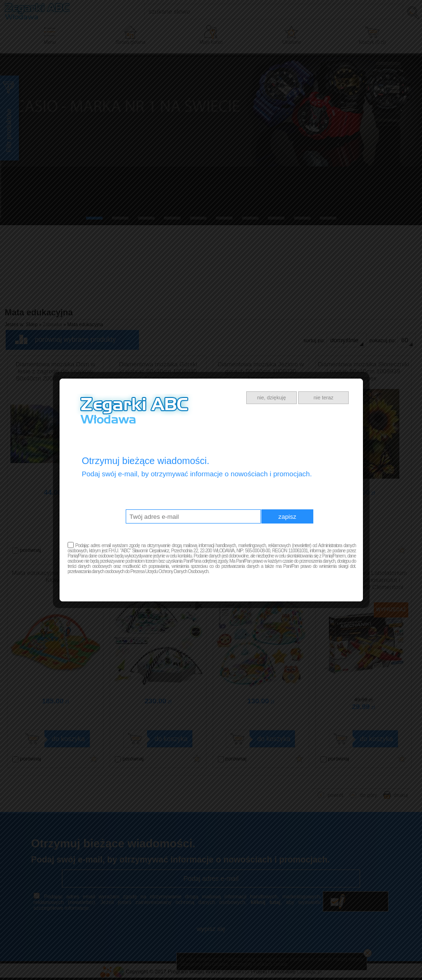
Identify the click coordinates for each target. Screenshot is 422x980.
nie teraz (323, 397)
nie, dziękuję (271, 397)
